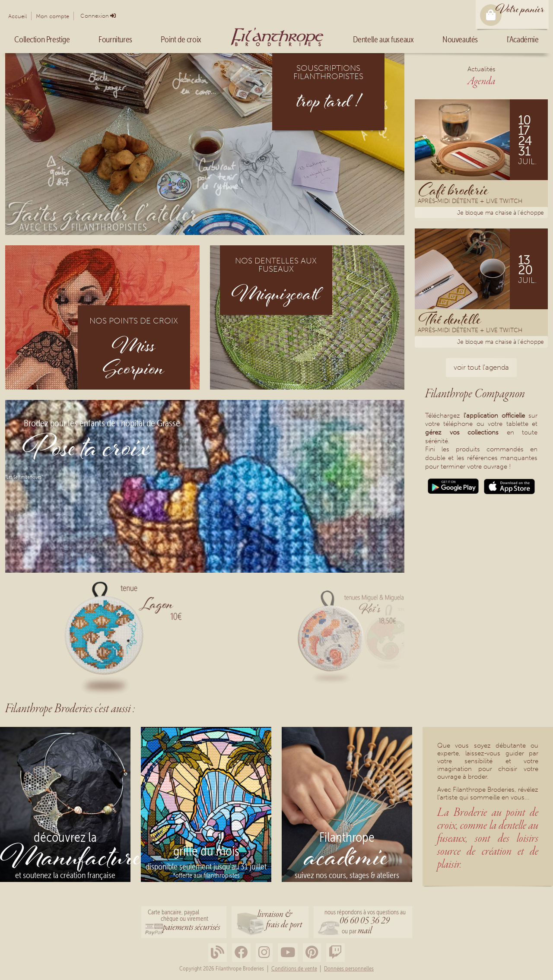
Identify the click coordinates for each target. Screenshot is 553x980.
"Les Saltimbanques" (24, 477)
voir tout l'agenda (481, 367)
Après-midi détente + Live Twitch (470, 202)
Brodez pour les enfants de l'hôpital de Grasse (102, 423)
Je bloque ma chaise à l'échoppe (501, 213)
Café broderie (454, 190)
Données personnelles (349, 969)
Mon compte (52, 16)
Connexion (95, 16)
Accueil (17, 16)
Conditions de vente (294, 969)
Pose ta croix (87, 450)
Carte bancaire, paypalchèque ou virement (184, 921)
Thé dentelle (450, 319)
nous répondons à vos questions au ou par (365, 923)
